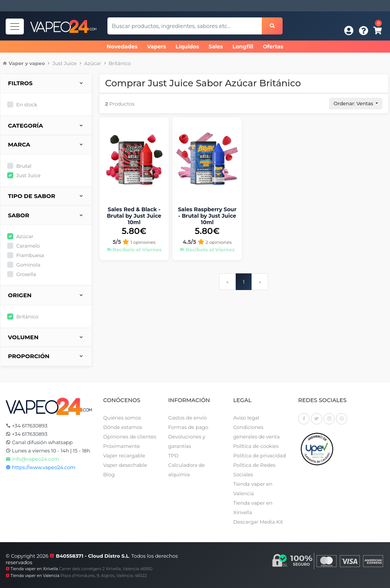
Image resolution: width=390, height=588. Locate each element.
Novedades (122, 47)
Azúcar (93, 63)
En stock (27, 104)
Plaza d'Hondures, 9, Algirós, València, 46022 (104, 576)
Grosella (26, 274)
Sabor (46, 216)
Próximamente (122, 446)
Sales (216, 47)
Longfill (243, 47)
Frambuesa (30, 255)
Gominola (28, 265)
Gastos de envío (188, 418)
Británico (120, 63)
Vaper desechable (125, 465)
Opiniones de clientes (130, 437)
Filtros (46, 83)
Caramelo (28, 246)
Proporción (46, 356)
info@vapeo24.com (32, 459)
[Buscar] (272, 26)
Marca (46, 145)
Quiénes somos (122, 418)
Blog (109, 474)
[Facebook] (304, 419)
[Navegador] (15, 27)
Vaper (16, 63)
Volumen (46, 338)
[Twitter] (317, 419)
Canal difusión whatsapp (39, 442)
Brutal (24, 166)
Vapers (157, 47)
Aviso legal (246, 418)
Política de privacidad (259, 455)
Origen (46, 296)
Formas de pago (188, 427)
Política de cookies (256, 446)
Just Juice (65, 63)
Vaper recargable (124, 455)
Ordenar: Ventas (354, 103)
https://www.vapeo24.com (40, 467)
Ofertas (273, 47)
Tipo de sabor (46, 196)
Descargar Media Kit (258, 522)
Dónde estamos (123, 427)
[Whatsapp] (342, 419)
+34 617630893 (26, 426)
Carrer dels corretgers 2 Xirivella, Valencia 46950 (106, 569)
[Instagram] (329, 419)
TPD (173, 455)
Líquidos (187, 47)
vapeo (37, 63)
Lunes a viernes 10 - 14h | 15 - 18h (48, 451)
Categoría (46, 126)
